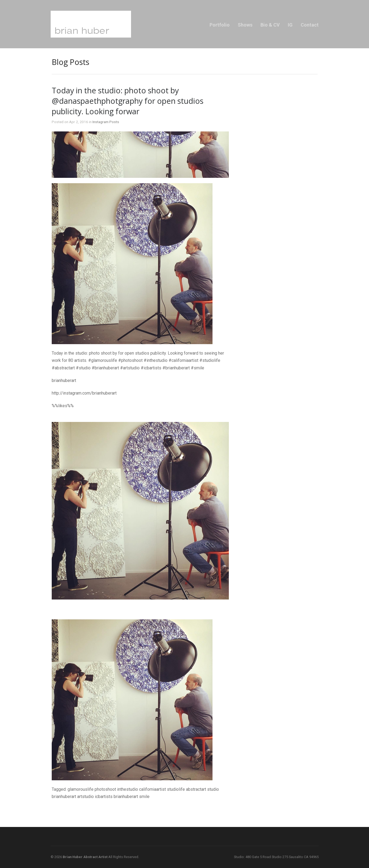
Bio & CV (270, 25)
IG (290, 25)
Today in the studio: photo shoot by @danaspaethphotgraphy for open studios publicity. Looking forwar (128, 101)
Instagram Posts (106, 122)
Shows (245, 25)
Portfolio (220, 25)
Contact (310, 25)
